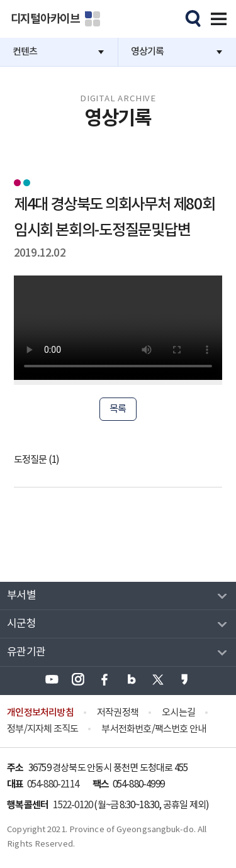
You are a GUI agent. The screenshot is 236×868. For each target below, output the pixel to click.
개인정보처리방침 (40, 713)
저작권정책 (118, 713)
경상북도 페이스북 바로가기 (104, 679)
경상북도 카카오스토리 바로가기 (184, 679)
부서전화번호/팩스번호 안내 (154, 729)
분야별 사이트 (93, 19)
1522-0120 (73, 805)
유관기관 (26, 652)
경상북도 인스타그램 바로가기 (78, 679)
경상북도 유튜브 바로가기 (52, 679)
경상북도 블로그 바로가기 (132, 679)
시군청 (21, 624)
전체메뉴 (216, 17)
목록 (118, 409)
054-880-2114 (53, 785)
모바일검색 (191, 17)
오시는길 (178, 713)
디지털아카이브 (45, 19)
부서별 (21, 596)
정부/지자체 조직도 (42, 729)
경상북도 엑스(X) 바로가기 (158, 679)
